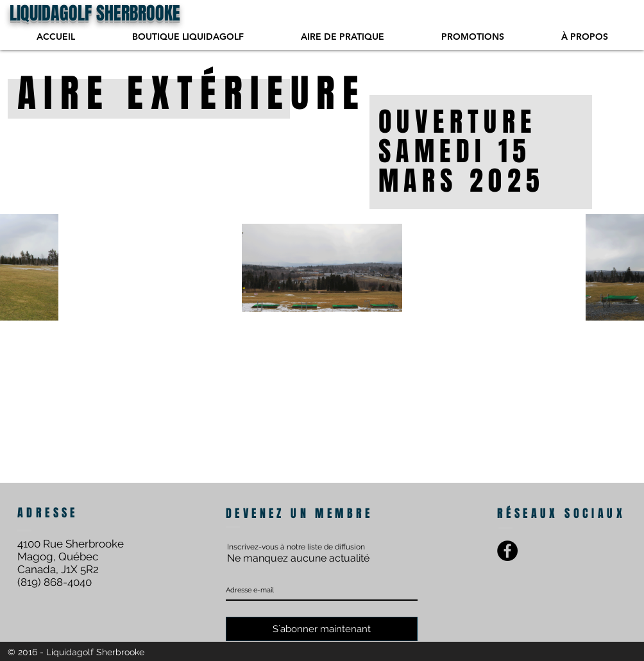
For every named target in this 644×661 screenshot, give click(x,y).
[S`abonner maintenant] (322, 629)
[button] (342, 37)
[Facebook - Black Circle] (507, 551)
